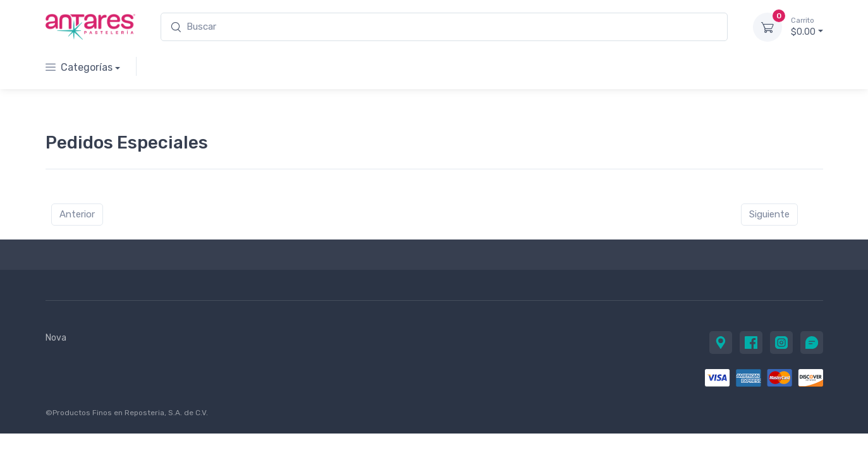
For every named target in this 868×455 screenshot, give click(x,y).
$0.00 (807, 27)
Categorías (79, 67)
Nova (56, 338)
